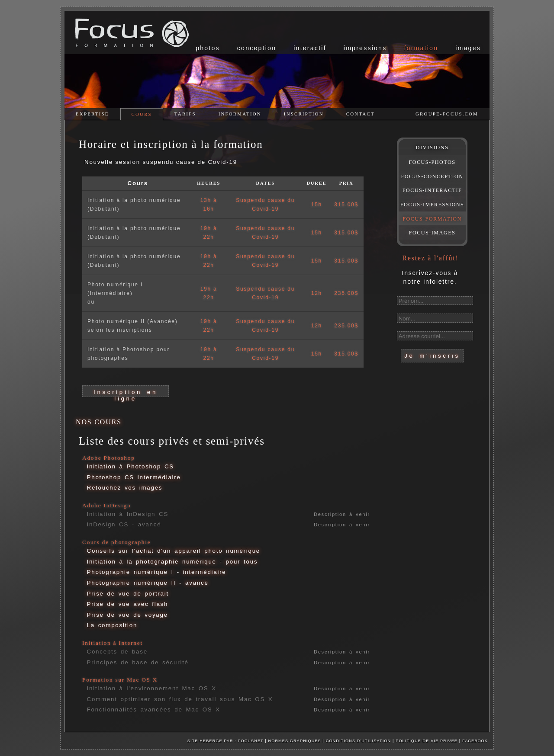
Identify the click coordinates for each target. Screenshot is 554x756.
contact (361, 114)
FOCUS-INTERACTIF (432, 190)
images (468, 48)
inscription (304, 114)
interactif (310, 48)
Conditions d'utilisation (359, 741)
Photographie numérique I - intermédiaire (157, 572)
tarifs (185, 114)
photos (208, 48)
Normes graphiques (295, 741)
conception (257, 48)
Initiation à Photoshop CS (130, 466)
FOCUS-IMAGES (432, 233)
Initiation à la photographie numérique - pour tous (172, 562)
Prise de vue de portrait (128, 594)
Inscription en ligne (126, 393)
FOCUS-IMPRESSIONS (432, 205)
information (240, 114)
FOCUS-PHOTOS (432, 162)
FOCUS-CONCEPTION (432, 176)
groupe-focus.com (447, 114)
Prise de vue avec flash (128, 604)
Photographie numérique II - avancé (148, 583)
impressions (365, 48)
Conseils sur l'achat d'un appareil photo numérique (174, 551)
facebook (475, 741)
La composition (112, 625)
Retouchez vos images (125, 488)
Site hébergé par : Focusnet (225, 741)
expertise (92, 114)
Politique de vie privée (427, 741)
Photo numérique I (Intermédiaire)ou (115, 293)
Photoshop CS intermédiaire (134, 477)
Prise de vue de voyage (127, 615)
